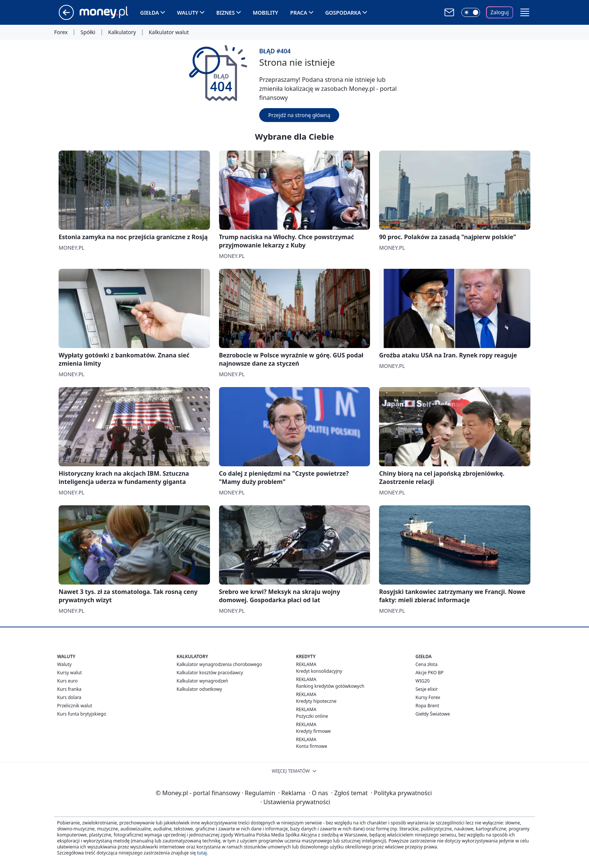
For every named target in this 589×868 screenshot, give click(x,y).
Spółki (88, 32)
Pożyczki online (312, 716)
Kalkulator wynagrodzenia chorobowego (219, 664)
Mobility (266, 13)
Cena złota (427, 664)
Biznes (226, 13)
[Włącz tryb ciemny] (471, 12)
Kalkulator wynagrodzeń (202, 681)
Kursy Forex (428, 697)
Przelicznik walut (75, 706)
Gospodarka (343, 13)
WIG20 (423, 681)
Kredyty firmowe (313, 731)
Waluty (188, 13)
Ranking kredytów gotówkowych (330, 686)
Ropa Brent (427, 706)
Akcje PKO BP (430, 673)
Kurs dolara (69, 697)
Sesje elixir (427, 689)
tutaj (202, 853)
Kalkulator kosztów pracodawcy (210, 673)
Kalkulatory (122, 32)
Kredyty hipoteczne (316, 701)
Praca (299, 13)
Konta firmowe (312, 746)
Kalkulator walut (169, 32)
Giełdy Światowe (433, 714)
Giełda (150, 13)
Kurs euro (67, 681)
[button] (525, 12)
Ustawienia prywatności (295, 802)
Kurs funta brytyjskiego (82, 714)
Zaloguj (500, 12)
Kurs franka (69, 689)
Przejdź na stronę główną (299, 115)
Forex (61, 32)
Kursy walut (69, 673)
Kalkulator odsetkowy (199, 689)
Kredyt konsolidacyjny (319, 671)
